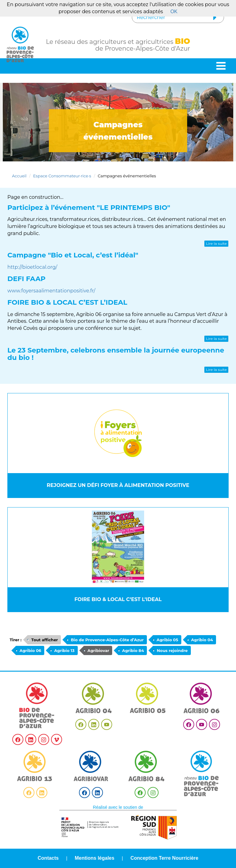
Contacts (48, 858)
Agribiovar (98, 650)
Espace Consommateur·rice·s (62, 176)
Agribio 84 (133, 650)
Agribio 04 (202, 640)
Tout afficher (45, 640)
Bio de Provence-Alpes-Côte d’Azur (107, 640)
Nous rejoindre (172, 650)
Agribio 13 (64, 650)
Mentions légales (94, 858)
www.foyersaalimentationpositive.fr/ (51, 291)
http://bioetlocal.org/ (32, 267)
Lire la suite (216, 243)
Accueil (19, 176)
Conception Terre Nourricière (164, 858)
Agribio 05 (167, 640)
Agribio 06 (31, 650)
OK (174, 12)
